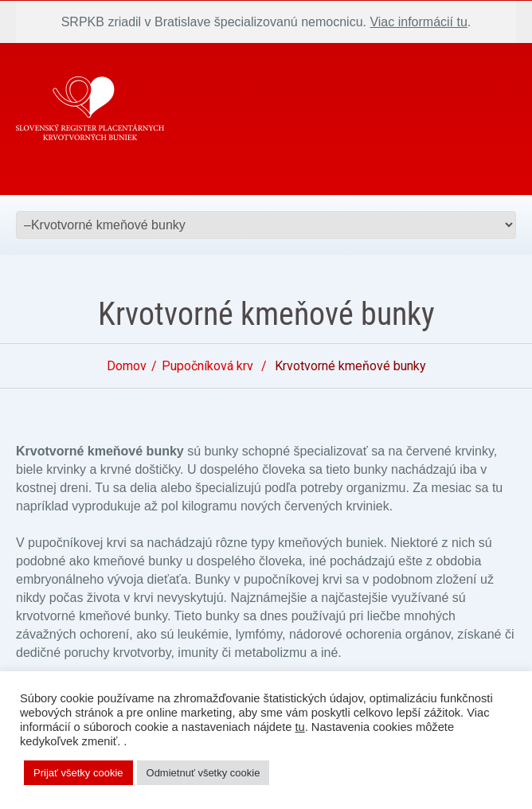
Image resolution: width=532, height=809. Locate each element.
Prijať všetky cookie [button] (78, 773)
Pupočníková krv (207, 366)
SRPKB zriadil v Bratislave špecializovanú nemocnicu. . (266, 22)
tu (299, 727)
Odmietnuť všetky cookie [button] (203, 773)
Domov (127, 366)
